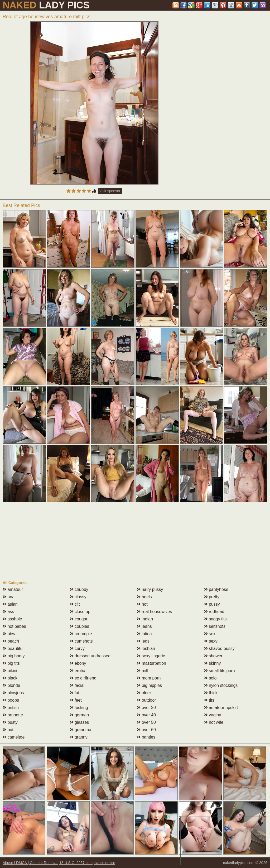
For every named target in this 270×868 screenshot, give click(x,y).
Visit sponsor (110, 191)
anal (9, 597)
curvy (77, 648)
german (79, 715)
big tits (11, 663)
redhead (214, 612)
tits (209, 700)
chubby (79, 589)
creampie (81, 634)
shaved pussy (219, 648)
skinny (213, 663)
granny (79, 737)
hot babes (14, 626)
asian (10, 604)
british (11, 708)
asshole (12, 619)
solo (210, 678)
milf (143, 671)
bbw (9, 634)
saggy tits (215, 619)
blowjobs (13, 693)
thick (211, 693)
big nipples (149, 685)
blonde (11, 685)
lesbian (146, 648)
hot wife (214, 722)
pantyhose (216, 589)
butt (9, 730)
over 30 (146, 708)
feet (76, 700)
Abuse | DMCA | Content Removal (30, 863)
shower (213, 656)
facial (77, 685)
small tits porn (220, 671)
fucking (79, 708)
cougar (79, 619)
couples (80, 626)
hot (142, 604)
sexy (211, 641)
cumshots (81, 641)
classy (78, 597)
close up (80, 612)
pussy (212, 604)
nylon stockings (221, 685)
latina (144, 634)
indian (145, 619)
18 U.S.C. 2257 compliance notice (87, 863)
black (10, 678)
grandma (81, 730)
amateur (13, 589)
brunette (13, 715)
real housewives (154, 612)
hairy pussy (150, 589)
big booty (14, 656)
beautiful (13, 648)
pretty (212, 597)
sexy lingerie (151, 656)
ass (8, 612)
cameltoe (14, 737)
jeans (144, 626)
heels (144, 597)
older (144, 693)
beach (11, 641)
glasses (79, 722)
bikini (10, 671)
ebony (78, 663)
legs (143, 641)
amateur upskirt (221, 708)
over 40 (146, 715)
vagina (213, 715)
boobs (11, 700)
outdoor (146, 700)
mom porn (149, 678)
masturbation (151, 663)
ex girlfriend (83, 678)
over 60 (146, 730)
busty (10, 722)
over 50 (146, 722)
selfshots (215, 626)
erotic (78, 671)
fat (75, 693)
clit (75, 604)
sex (210, 634)
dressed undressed (90, 656)
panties (146, 737)
